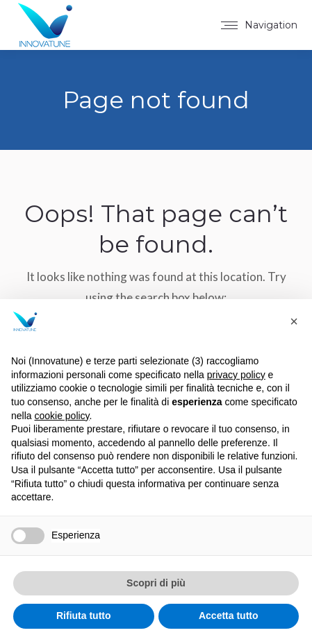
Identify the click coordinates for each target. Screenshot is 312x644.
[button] (294, 321)
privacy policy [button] (236, 375)
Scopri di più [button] (156, 583)
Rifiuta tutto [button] (84, 616)
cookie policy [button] (61, 416)
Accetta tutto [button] (229, 616)
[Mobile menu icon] (259, 25)
